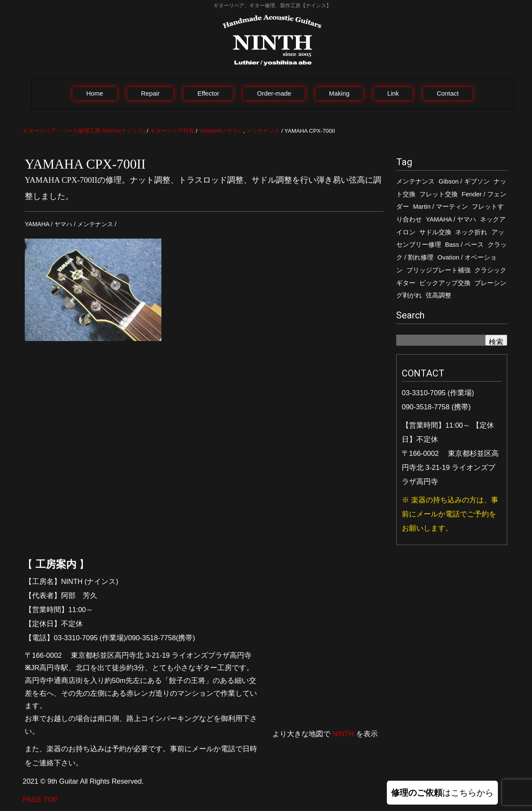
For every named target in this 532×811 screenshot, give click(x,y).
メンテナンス (415, 181)
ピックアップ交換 (445, 283)
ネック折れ (471, 232)
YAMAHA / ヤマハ (451, 219)
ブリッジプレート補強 (438, 270)
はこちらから (442, 793)
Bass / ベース (464, 245)
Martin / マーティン (440, 207)
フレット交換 (438, 194)
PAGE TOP (40, 799)
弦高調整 (438, 295)
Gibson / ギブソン (464, 181)
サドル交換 (435, 232)
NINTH (343, 734)
